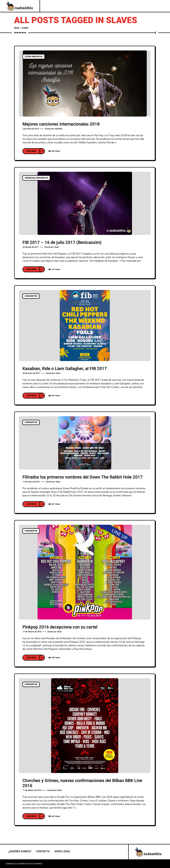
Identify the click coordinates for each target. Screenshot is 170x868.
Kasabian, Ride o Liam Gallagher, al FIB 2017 (65, 369)
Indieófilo (58, 129)
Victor (56, 247)
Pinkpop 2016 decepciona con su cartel (60, 627)
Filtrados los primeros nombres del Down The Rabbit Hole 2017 (83, 477)
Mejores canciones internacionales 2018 (61, 124)
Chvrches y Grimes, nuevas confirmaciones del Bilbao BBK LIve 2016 (82, 783)
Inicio (17, 28)
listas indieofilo (34, 57)
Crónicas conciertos (36, 178)
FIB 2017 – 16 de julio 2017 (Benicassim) (62, 243)
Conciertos (31, 296)
